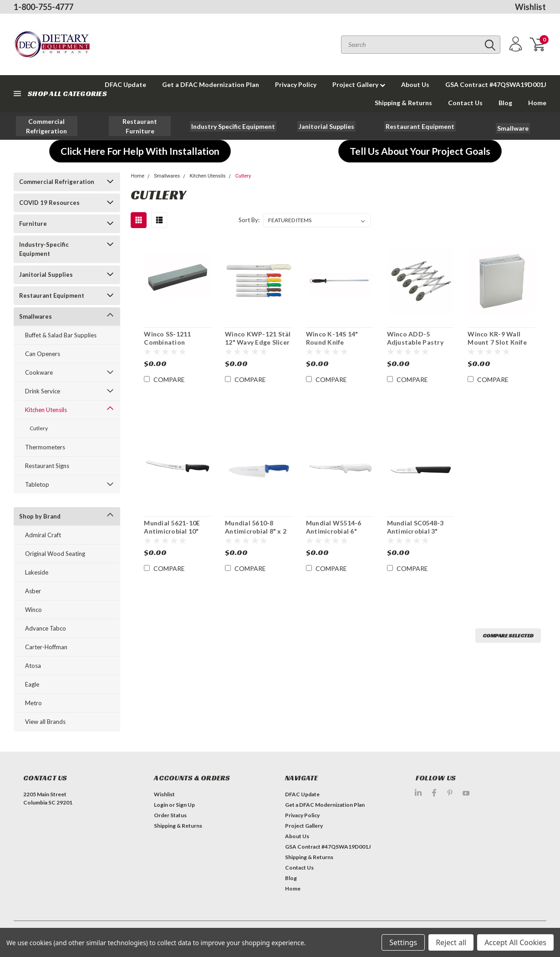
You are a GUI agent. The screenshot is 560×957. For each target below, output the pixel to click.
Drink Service (43, 391)
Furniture (33, 224)
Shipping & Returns (403, 103)
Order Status (170, 815)
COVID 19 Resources (49, 203)
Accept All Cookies (515, 942)
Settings (403, 942)
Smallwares (36, 316)
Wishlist (530, 7)
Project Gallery (359, 84)
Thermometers (45, 447)
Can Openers (43, 354)
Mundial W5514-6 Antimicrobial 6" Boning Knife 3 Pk (334, 531)
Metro (33, 703)
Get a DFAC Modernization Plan (211, 84)
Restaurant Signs (47, 466)
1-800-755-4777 (43, 7)
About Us (415, 84)
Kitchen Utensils (46, 410)
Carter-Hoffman (46, 647)
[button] (47, 126)
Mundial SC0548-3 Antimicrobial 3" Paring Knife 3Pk (415, 531)
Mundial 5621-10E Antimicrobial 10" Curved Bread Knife (174, 531)
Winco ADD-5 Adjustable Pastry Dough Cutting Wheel (415, 346)
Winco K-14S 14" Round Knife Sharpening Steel (332, 342)
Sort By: (249, 220)
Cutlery (39, 428)
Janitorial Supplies (46, 275)
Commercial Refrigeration (57, 182)
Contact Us (465, 103)
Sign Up (185, 805)
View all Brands (45, 722)
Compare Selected (508, 635)
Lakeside (37, 572)
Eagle (32, 684)
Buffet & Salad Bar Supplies (61, 335)
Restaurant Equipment (52, 295)
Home (537, 103)
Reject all (451, 942)
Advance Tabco (46, 628)
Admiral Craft (43, 535)
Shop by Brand (40, 516)
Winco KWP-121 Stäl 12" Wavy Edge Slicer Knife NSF (258, 342)
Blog (505, 103)
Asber (33, 591)
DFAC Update (302, 794)
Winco (33, 610)
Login (161, 805)
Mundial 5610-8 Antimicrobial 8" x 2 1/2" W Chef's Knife (256, 531)
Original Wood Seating (55, 554)
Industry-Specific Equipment (44, 249)
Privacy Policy (296, 84)
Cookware (39, 372)
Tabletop (37, 484)
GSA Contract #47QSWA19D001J (496, 84)
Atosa (33, 666)
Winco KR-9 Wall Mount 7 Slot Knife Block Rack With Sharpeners (497, 346)
